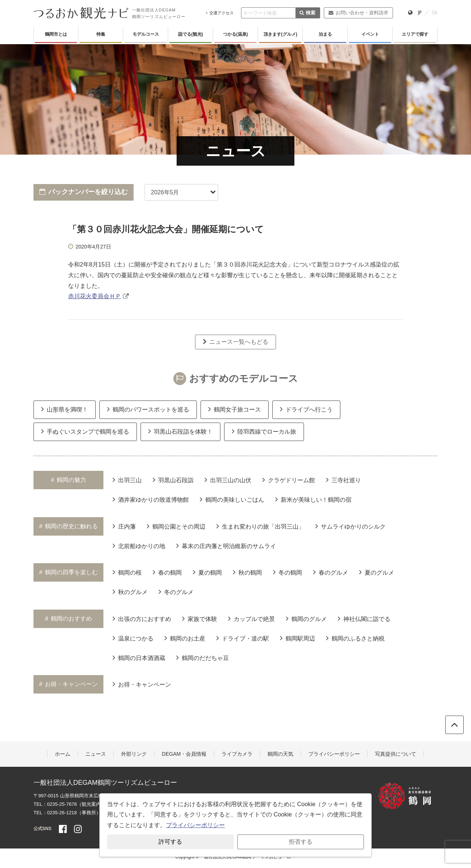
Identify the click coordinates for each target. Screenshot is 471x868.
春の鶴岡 (167, 572)
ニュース (96, 754)
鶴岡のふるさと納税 (355, 638)
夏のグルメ (377, 572)
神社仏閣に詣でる (364, 618)
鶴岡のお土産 (185, 638)
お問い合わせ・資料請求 (358, 13)
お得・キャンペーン (142, 684)
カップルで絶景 (252, 618)
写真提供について (396, 754)
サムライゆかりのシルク (350, 526)
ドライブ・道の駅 (243, 638)
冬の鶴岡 (288, 572)
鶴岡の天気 (280, 754)
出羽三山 (127, 480)
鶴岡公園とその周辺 (176, 526)
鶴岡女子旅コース (235, 409)
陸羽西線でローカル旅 (264, 431)
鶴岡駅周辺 (298, 638)
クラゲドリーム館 (289, 480)
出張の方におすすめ (142, 618)
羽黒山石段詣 (173, 480)
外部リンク (134, 754)
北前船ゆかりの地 (139, 546)
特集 (101, 34)
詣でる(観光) (191, 34)
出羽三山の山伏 (228, 480)
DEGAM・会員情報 (184, 754)
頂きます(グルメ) (280, 34)
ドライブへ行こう (306, 409)
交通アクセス (220, 13)
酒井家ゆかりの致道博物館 (151, 499)
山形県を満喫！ (65, 409)
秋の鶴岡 (247, 572)
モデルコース (146, 34)
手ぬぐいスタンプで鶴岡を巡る (85, 431)
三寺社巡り (343, 480)
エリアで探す (415, 34)
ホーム (63, 754)
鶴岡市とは (56, 34)
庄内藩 (124, 526)
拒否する (301, 842)
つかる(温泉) (235, 34)
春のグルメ (331, 572)
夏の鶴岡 (207, 572)
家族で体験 (200, 618)
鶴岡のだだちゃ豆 (203, 657)
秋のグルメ (130, 592)
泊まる (325, 34)
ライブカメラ (237, 754)
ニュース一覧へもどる (235, 342)
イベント (370, 34)
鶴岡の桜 (127, 572)
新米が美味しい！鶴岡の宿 (313, 499)
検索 (307, 13)
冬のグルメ (176, 592)
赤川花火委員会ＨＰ (95, 296)
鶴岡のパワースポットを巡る (148, 409)
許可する (170, 842)
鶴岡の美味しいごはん (232, 499)
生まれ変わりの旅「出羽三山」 (260, 526)
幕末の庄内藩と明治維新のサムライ (226, 546)
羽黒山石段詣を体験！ (180, 431)
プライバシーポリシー (334, 754)
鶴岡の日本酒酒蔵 (139, 657)
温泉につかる (133, 638)
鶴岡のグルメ (306, 618)
